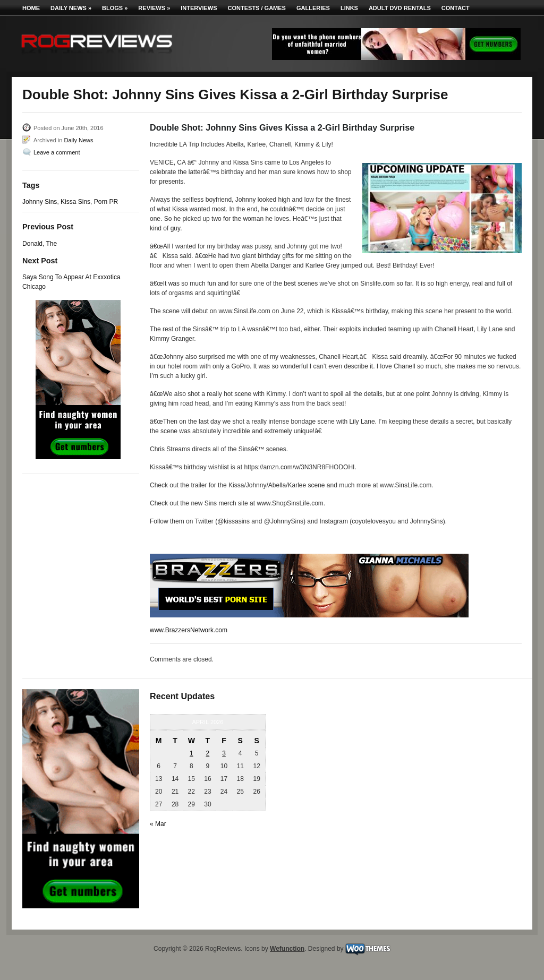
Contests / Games (257, 8)
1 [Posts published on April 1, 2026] (192, 753)
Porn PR (106, 202)
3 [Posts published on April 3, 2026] (224, 753)
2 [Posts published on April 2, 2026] (208, 753)
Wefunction (287, 949)
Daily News (71, 8)
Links (349, 8)
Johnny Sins (40, 202)
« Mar (158, 824)
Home (31, 8)
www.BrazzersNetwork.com (189, 630)
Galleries (313, 8)
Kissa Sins (75, 202)
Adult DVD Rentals (400, 8)
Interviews (199, 8)
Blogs (115, 8)
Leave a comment (57, 152)
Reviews (154, 8)
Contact (456, 8)
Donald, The (40, 244)
